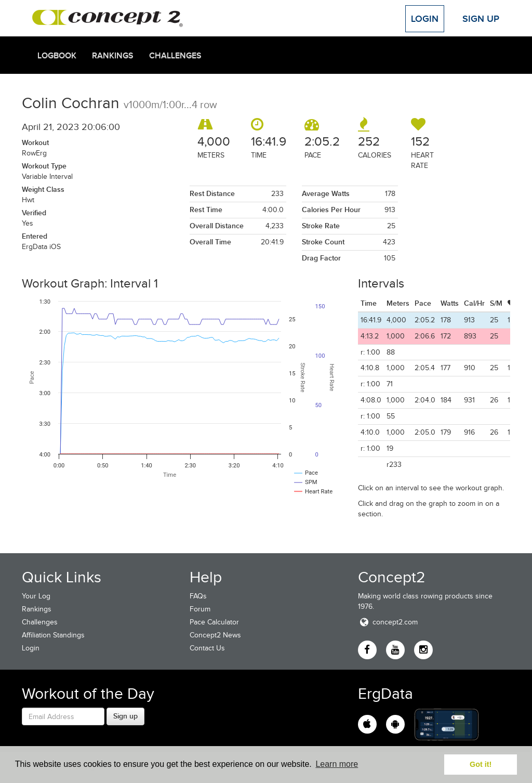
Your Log (36, 596)
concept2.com (388, 622)
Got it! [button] (481, 764)
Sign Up (481, 19)
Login (425, 19)
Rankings (113, 56)
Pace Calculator (214, 622)
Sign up (125, 716)
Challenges (175, 56)
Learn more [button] (337, 764)
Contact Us (207, 648)
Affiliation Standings (53, 635)
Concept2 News (215, 635)
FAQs (198, 596)
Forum (200, 609)
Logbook (57, 56)
